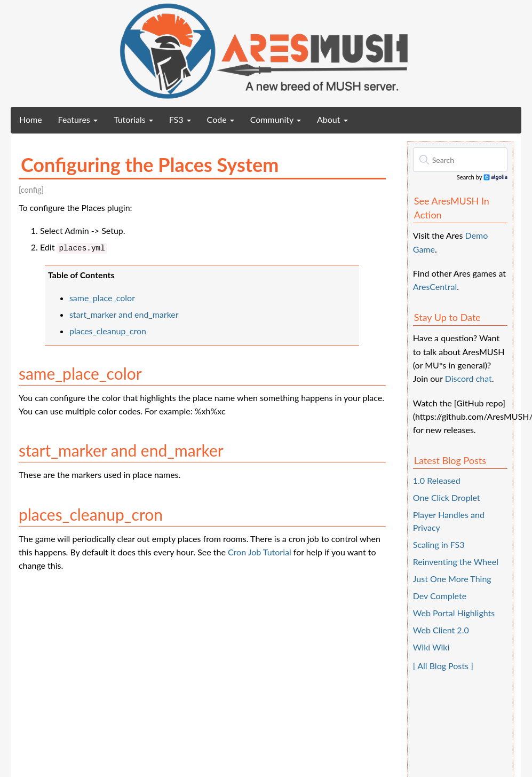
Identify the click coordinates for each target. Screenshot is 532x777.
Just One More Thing (452, 579)
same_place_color (102, 298)
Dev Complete (440, 596)
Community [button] (276, 119)
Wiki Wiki (431, 647)
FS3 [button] (180, 119)
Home (35, 119)
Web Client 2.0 (441, 630)
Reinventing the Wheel (456, 562)
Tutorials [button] (133, 119)
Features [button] (78, 119)
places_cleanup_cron (108, 331)
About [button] (332, 119)
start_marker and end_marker (124, 314)
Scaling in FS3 (439, 544)
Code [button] (221, 119)
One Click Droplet (447, 497)
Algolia (495, 178)
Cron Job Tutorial (260, 552)
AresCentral (435, 287)
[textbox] (460, 160)
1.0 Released (437, 480)
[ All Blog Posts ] (443, 666)
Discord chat (469, 378)
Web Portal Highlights (454, 613)
